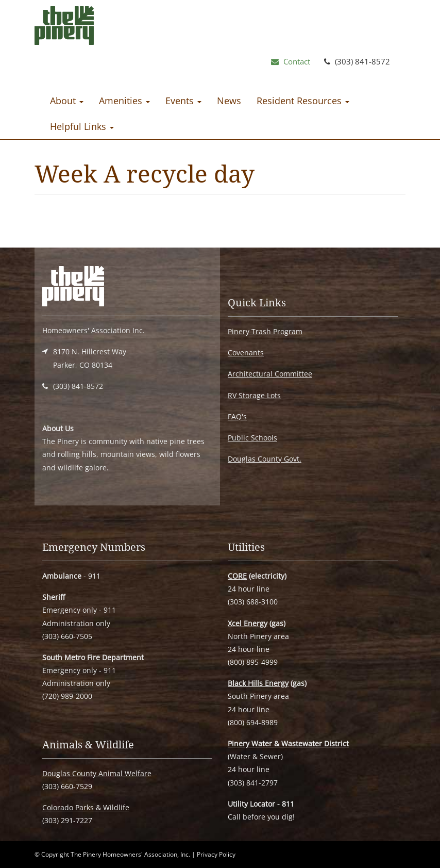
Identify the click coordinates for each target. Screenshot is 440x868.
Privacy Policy (216, 854)
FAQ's (237, 416)
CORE (237, 576)
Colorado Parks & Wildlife (86, 807)
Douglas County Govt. (265, 459)
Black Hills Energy (258, 683)
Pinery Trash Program (265, 331)
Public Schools (252, 438)
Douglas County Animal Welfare (97, 773)
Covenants (246, 353)
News (229, 101)
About (67, 101)
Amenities (124, 101)
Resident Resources (303, 101)
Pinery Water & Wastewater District (288, 743)
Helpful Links (82, 126)
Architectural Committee (270, 374)
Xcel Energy (248, 623)
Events (183, 101)
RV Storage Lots (254, 395)
